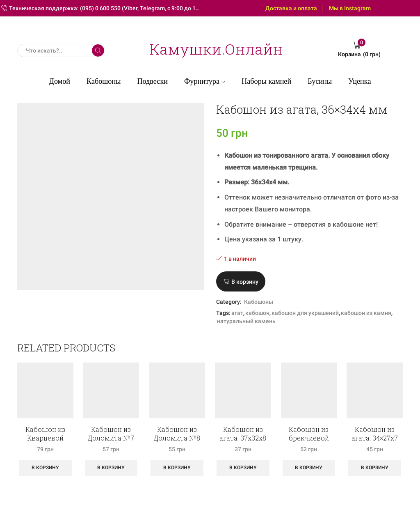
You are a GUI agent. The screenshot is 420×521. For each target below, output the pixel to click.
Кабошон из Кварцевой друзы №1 (45, 438)
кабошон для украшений (305, 313)
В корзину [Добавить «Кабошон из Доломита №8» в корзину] (177, 468)
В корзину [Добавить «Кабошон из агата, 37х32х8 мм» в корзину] (243, 468)
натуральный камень (246, 321)
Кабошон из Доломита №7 (111, 434)
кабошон (257, 313)
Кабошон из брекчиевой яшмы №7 (309, 438)
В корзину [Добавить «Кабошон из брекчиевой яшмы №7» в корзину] (309, 468)
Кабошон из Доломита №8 (177, 434)
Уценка (360, 81)
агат (237, 313)
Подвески (152, 81)
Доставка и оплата (291, 8)
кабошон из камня (366, 313)
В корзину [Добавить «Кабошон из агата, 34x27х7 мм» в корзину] (375, 468)
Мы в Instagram (350, 8)
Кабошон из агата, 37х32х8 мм (243, 438)
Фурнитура (205, 81)
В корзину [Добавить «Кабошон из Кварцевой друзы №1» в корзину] (45, 468)
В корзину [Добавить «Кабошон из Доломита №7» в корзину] (111, 468)
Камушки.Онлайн (216, 49)
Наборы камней (266, 81)
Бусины (320, 81)
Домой (60, 81)
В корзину (245, 282)
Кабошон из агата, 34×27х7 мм (375, 438)
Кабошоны (104, 81)
